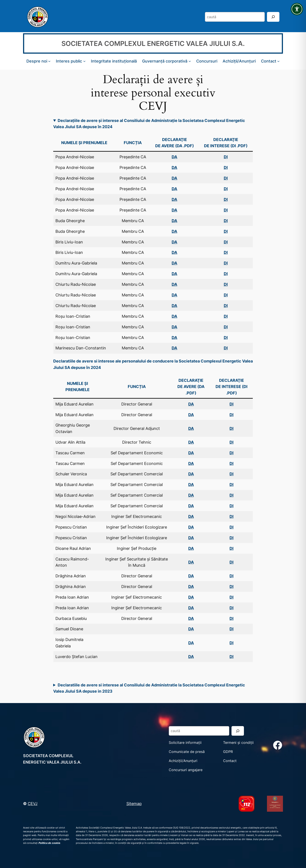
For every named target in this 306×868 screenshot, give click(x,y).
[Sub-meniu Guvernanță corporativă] (190, 61)
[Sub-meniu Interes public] (84, 61)
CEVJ (33, 803)
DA (174, 178)
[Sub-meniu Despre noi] (49, 61)
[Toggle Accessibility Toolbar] (297, 9)
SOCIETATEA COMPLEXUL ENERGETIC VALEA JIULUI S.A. (153, 43)
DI (231, 415)
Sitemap (134, 803)
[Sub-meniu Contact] (278, 61)
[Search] (273, 17)
